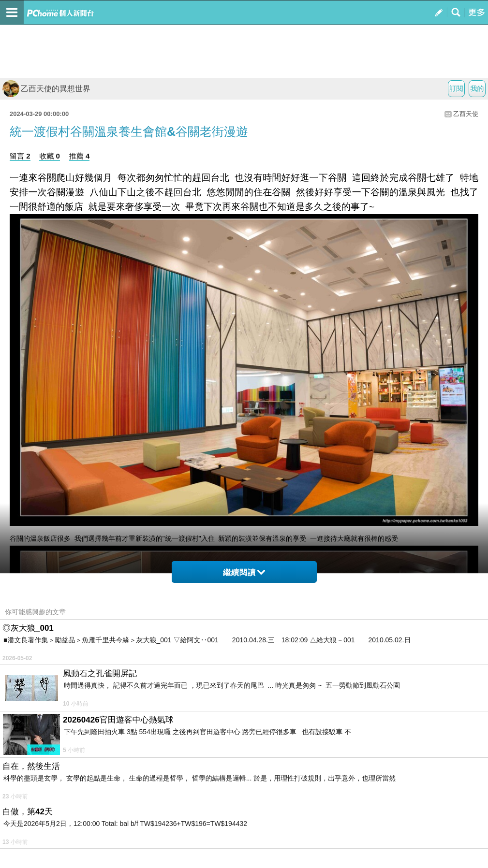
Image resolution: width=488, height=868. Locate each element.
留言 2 (20, 156)
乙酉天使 (466, 114)
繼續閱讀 (244, 572)
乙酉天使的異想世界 (46, 89)
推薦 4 (80, 156)
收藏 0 (50, 156)
